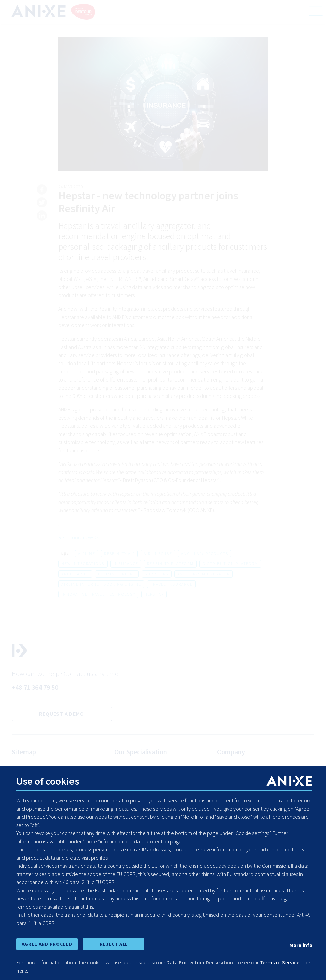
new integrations (83, 564)
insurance (126, 564)
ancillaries (75, 574)
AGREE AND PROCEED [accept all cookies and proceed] (47, 944)
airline (87, 553)
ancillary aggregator (203, 574)
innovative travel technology (98, 594)
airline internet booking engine (101, 584)
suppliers (156, 574)
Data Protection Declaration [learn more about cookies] (201, 962)
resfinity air (119, 553)
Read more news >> (80, 538)
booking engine (117, 574)
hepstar (154, 594)
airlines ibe (158, 553)
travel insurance (171, 584)
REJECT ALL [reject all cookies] (114, 944)
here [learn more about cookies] (33, 970)
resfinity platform (170, 564)
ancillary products (205, 553)
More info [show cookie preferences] (300, 945)
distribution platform (230, 564)
